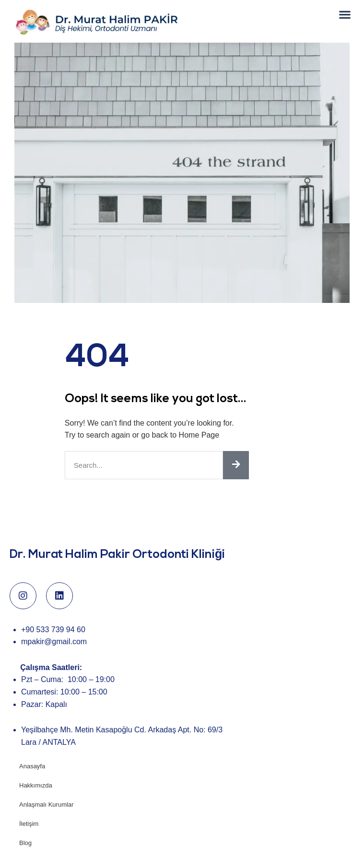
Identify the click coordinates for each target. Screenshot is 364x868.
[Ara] (236, 480)
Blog (25, 858)
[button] (345, 14)
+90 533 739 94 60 (53, 644)
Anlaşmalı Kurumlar (46, 819)
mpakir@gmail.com (54, 656)
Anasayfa (32, 781)
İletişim (29, 839)
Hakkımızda (36, 800)
